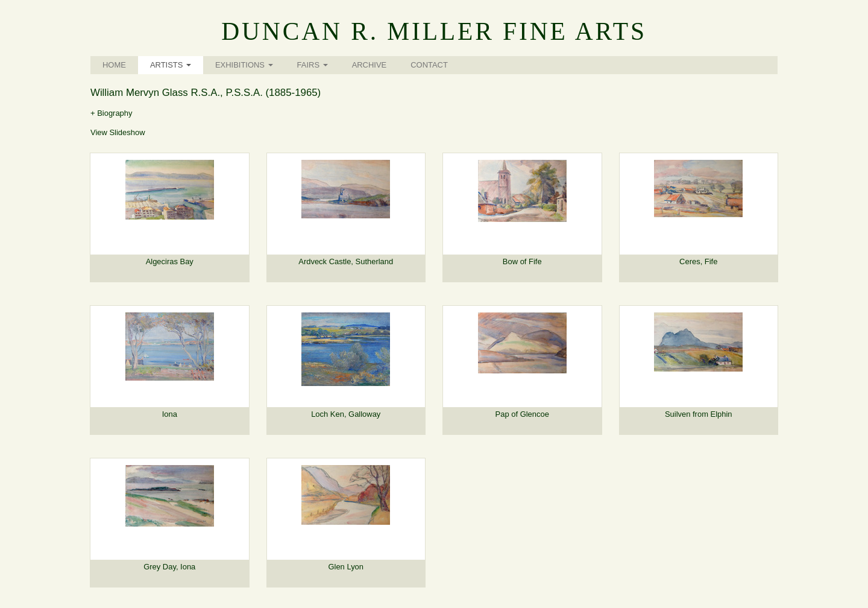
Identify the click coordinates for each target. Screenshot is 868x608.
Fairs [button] (313, 65)
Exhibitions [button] (244, 65)
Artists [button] (171, 65)
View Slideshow (118, 132)
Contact (429, 65)
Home (114, 65)
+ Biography (112, 113)
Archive (370, 65)
